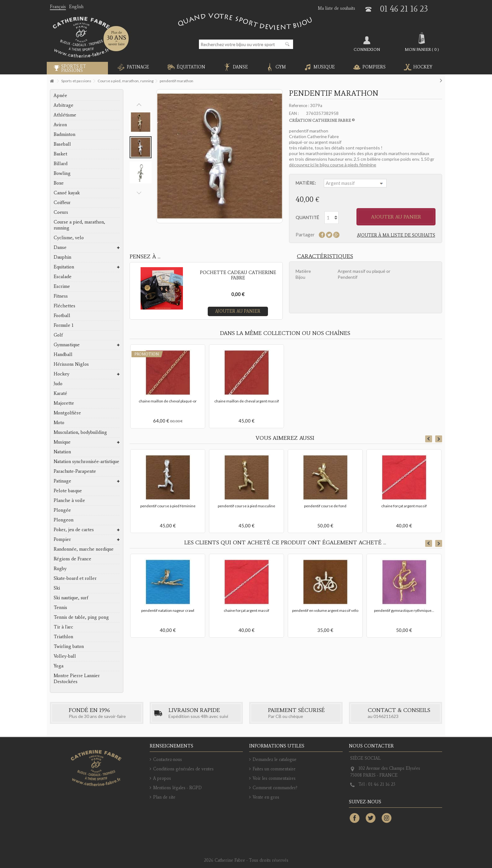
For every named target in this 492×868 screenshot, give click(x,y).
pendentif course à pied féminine (168, 506)
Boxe (59, 183)
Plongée (62, 510)
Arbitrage (64, 105)
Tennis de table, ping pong (81, 617)
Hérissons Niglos (71, 364)
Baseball (62, 144)
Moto (59, 423)
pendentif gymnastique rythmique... (404, 610)
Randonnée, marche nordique (84, 549)
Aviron (60, 125)
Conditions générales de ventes (183, 769)
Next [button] (139, 193)
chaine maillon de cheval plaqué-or (168, 401)
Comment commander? (275, 788)
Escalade (63, 277)
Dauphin (62, 257)
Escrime (62, 286)
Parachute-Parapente (75, 471)
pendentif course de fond (325, 506)
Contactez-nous (168, 760)
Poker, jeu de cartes (74, 530)
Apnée (60, 95)
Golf (58, 335)
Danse (60, 247)
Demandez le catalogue (275, 760)
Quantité (307, 217)
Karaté (60, 393)
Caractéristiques (325, 256)
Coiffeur (62, 202)
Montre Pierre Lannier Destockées (77, 679)
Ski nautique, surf (71, 598)
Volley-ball (65, 656)
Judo (58, 384)
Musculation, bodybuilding (80, 432)
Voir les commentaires (274, 778)
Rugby (60, 569)
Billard (61, 164)
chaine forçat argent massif (404, 506)
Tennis (60, 607)
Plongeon (64, 520)
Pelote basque (68, 491)
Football (62, 315)
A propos (162, 778)
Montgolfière (67, 413)
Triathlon (63, 637)
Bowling (62, 173)
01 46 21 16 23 (404, 9)
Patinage (62, 481)
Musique (62, 442)
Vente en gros (266, 797)
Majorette (64, 403)
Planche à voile (69, 500)
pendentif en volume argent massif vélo (325, 610)
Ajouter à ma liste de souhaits (396, 235)
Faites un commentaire (274, 769)
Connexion (367, 49)
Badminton (64, 134)
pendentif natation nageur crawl (168, 610)
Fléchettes (64, 306)
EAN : (294, 113)
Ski (57, 588)
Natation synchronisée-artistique (86, 461)
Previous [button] (139, 105)
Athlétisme (65, 115)
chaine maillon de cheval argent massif (247, 401)
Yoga (59, 666)
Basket (60, 154)
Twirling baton (69, 646)
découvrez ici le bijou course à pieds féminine (333, 165)
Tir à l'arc (63, 627)
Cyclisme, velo (69, 238)
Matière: (306, 183)
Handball (63, 354)
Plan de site (164, 797)
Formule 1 (64, 325)
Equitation (64, 267)
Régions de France (72, 559)
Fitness (61, 296)
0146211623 (386, 716)
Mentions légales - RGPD (177, 788)
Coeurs (61, 212)
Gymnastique (67, 345)
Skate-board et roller (75, 578)
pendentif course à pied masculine (246, 506)
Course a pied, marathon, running (79, 225)
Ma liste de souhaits (337, 8)
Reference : (299, 105)
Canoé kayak (67, 193)
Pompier (62, 539)
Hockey (61, 374)
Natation (62, 452)
